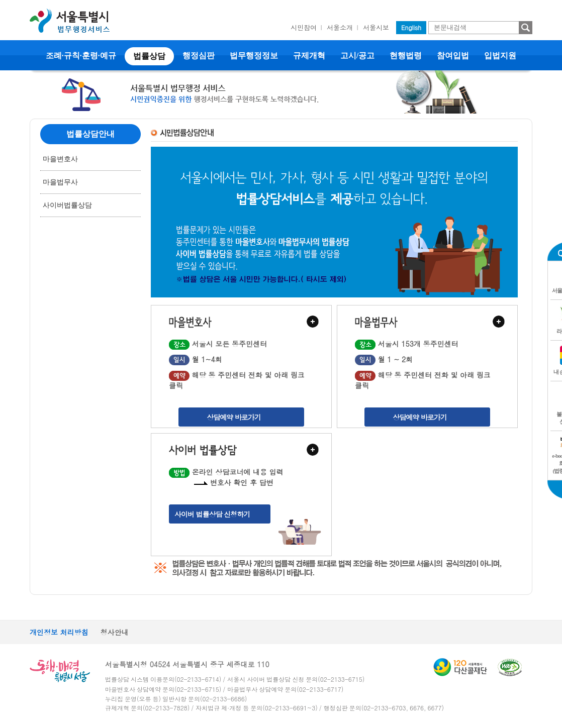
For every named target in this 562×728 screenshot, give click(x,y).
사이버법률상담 (67, 205)
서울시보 (376, 27)
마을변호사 (60, 159)
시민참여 (304, 27)
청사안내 (115, 632)
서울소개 (340, 27)
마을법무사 (60, 182)
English (411, 27)
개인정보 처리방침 (59, 632)
